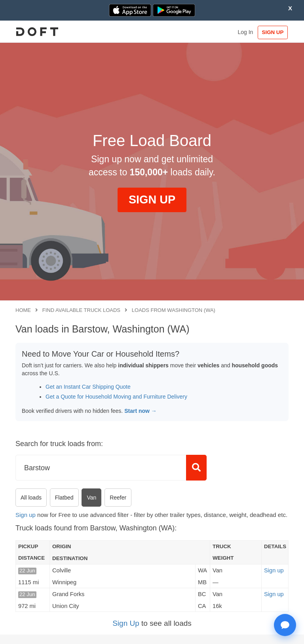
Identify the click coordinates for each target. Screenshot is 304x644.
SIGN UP (270, 32)
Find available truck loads (81, 310)
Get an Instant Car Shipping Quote (88, 387)
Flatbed (64, 498)
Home (23, 310)
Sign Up (126, 623)
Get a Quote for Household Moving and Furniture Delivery (116, 397)
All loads (31, 498)
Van (91, 498)
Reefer (118, 498)
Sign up (26, 515)
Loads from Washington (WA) (174, 310)
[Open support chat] (285, 625)
